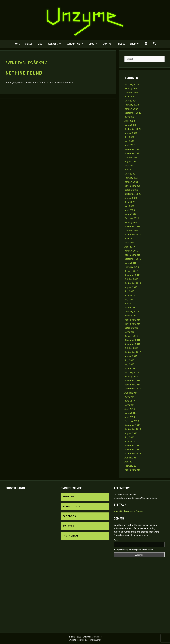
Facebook (70, 516)
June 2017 (130, 295)
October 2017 (131, 279)
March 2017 (130, 308)
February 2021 (132, 178)
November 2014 (132, 385)
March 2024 (130, 101)
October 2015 (131, 348)
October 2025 (131, 93)
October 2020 (131, 190)
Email (116, 540)
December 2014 (132, 381)
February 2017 (132, 312)
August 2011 (131, 458)
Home (17, 44)
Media (121, 44)
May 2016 (129, 332)
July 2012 (129, 437)
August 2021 (131, 161)
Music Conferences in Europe (128, 511)
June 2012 (130, 441)
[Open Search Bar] (154, 44)
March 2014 (130, 413)
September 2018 (133, 259)
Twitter (69, 526)
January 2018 (131, 271)
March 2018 (130, 263)
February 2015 (132, 372)
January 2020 (131, 222)
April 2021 (130, 170)
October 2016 (131, 328)
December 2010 (132, 470)
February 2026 (132, 84)
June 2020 (130, 202)
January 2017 (131, 316)
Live (40, 44)
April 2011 (130, 462)
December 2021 (132, 149)
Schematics (76, 44)
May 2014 (129, 405)
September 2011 (133, 454)
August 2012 (131, 433)
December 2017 (132, 275)
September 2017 (133, 283)
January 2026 (131, 88)
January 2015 (131, 377)
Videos (29, 44)
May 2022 (129, 141)
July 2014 (129, 397)
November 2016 (132, 324)
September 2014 (133, 389)
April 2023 (130, 121)
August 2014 (131, 393)
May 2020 (129, 206)
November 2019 (132, 226)
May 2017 (129, 299)
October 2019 (131, 230)
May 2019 (129, 243)
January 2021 (131, 182)
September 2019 (133, 234)
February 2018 (132, 267)
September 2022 (133, 129)
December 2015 (132, 340)
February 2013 (132, 421)
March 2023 (130, 125)
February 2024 (132, 105)
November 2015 (132, 344)
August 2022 (131, 133)
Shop (136, 44)
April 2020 (130, 210)
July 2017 (129, 291)
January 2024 (131, 109)
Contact (108, 44)
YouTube (69, 497)
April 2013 (130, 417)
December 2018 (132, 255)
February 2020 (132, 218)
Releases (56, 44)
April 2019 (130, 247)
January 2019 (131, 251)
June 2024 (130, 97)
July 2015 (129, 360)
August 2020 (131, 198)
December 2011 (132, 445)
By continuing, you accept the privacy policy (133, 550)
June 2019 (130, 239)
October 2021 (131, 157)
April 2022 (130, 145)
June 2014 (130, 401)
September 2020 (133, 194)
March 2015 (130, 368)
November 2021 (132, 153)
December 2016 (132, 320)
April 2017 (130, 304)
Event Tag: (27, 63)
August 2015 (131, 356)
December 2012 (132, 425)
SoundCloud (71, 506)
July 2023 (129, 117)
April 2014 (130, 409)
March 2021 (130, 174)
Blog (95, 44)
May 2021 (129, 166)
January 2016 (131, 336)
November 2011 (132, 450)
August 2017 (131, 287)
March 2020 (130, 214)
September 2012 (133, 429)
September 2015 (133, 352)
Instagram (70, 536)
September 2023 (133, 113)
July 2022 (129, 137)
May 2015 (129, 364)
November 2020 (132, 186)
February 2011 (132, 466)
